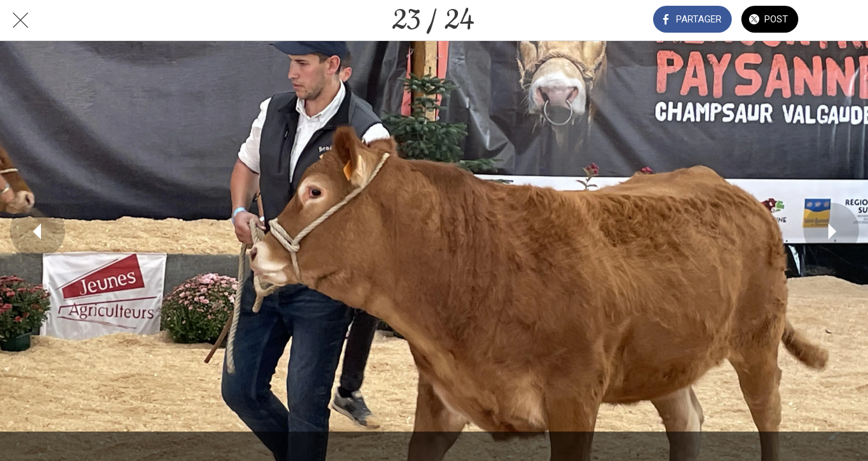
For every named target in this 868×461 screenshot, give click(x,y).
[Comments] (835, 20)
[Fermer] (20, 20)
